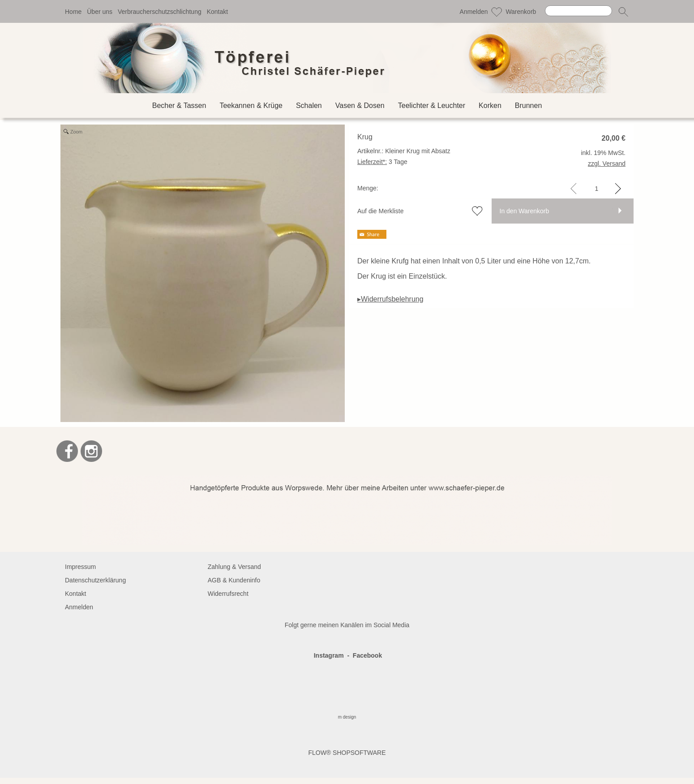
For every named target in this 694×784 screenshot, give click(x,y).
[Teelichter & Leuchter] (432, 106)
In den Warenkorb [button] (525, 211)
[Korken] (490, 106)
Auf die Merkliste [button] (380, 211)
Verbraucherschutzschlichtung (160, 12)
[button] (623, 12)
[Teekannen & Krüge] (251, 106)
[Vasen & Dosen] (360, 106)
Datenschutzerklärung (95, 580)
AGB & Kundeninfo (234, 580)
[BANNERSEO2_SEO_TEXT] (347, 479)
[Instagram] (91, 451)
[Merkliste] (497, 12)
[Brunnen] (529, 106)
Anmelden (474, 12)
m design (347, 717)
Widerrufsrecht (228, 594)
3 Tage (382, 162)
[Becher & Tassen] (179, 106)
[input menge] (597, 188)
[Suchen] (578, 11)
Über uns (100, 12)
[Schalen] (309, 106)
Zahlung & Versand (234, 567)
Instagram (329, 655)
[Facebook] (67, 451)
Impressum (80, 567)
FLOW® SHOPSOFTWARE (347, 753)
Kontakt (217, 12)
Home (73, 12)
